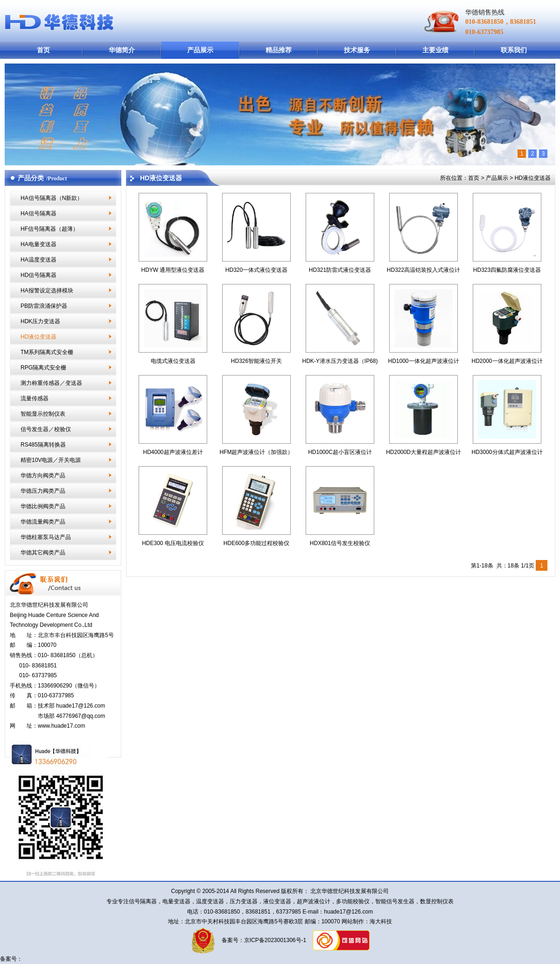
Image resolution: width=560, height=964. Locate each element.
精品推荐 (279, 50)
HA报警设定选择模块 (47, 291)
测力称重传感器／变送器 (51, 383)
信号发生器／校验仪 (46, 429)
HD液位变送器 (38, 337)
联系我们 (514, 50)
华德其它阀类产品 (43, 553)
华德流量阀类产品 (43, 522)
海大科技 (381, 921)
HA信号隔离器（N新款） (52, 198)
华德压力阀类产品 (43, 491)
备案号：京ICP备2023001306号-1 (263, 940)
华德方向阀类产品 (43, 475)
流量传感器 (35, 398)
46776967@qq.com (80, 716)
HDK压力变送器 (40, 321)
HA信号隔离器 (38, 213)
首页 (43, 50)
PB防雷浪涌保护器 (44, 306)
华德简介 (122, 50)
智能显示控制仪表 (43, 414)
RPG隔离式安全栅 (43, 368)
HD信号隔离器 (38, 275)
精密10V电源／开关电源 (51, 460)
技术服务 (357, 50)
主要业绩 (435, 50)
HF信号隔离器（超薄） (49, 229)
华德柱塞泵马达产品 (46, 537)
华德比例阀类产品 (43, 506)
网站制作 (352, 921)
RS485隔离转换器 (43, 445)
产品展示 (200, 50)
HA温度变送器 (38, 260)
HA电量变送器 (38, 244)
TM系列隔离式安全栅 (47, 352)
